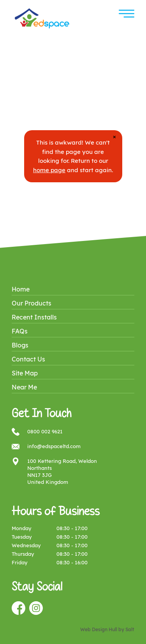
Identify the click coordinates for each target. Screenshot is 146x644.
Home (21, 289)
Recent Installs (34, 317)
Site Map (25, 373)
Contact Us (28, 359)
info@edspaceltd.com (54, 446)
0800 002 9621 (45, 431)
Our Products (32, 303)
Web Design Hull (99, 629)
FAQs (20, 331)
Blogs (20, 345)
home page (49, 170)
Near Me (24, 387)
